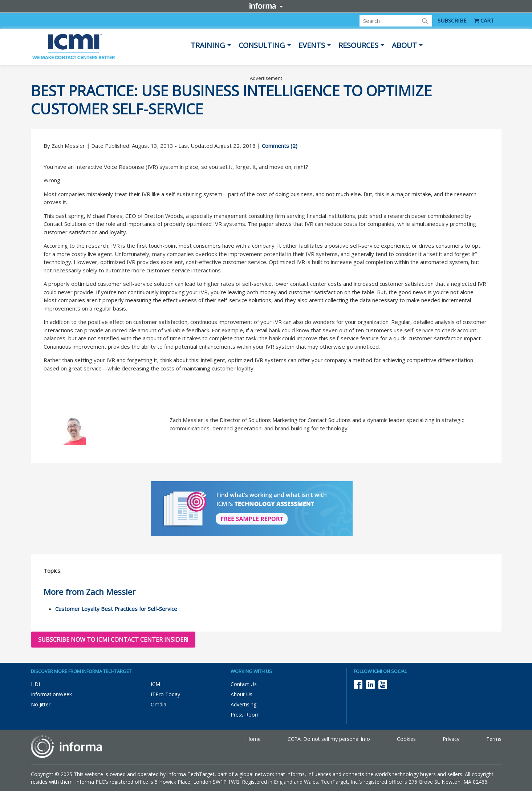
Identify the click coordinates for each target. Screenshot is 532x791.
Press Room (245, 715)
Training (208, 45)
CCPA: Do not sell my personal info (329, 739)
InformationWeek (51, 694)
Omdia (159, 704)
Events (312, 45)
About (404, 45)
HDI (35, 684)
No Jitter (41, 704)
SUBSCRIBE (452, 20)
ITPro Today (165, 694)
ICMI (156, 684)
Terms (494, 739)
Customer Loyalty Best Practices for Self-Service (116, 609)
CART (484, 20)
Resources (358, 45)
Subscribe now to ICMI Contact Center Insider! (113, 640)
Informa (266, 6)
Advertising (243, 704)
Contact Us (244, 684)
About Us (241, 694)
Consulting (262, 45)
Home (253, 739)
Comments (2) (280, 146)
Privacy (451, 739)
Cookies (406, 739)
